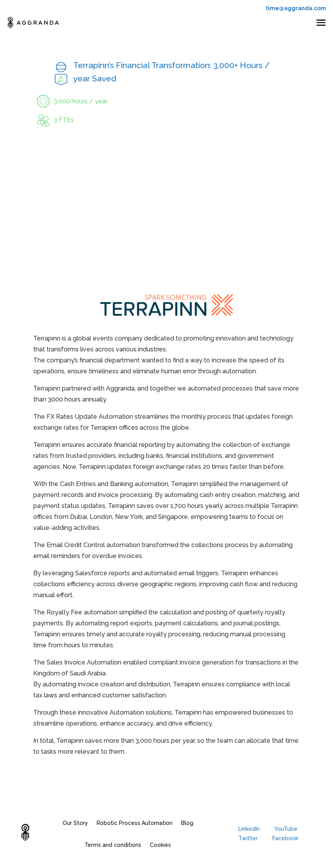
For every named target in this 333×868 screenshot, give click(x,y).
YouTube (286, 829)
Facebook (285, 838)
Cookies (160, 845)
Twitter (248, 838)
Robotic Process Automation (135, 823)
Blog (187, 823)
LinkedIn (249, 829)
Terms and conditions (113, 845)
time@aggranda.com (296, 8)
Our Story (75, 823)
